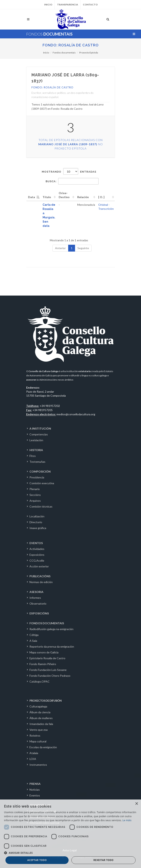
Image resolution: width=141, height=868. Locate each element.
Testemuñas (37, 462)
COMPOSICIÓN (40, 471)
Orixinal (103, 205)
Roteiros (35, 735)
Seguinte (83, 248)
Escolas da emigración (43, 747)
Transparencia (68, 5)
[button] (70, 853)
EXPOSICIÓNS (39, 613)
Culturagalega (38, 706)
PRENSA (35, 784)
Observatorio (38, 603)
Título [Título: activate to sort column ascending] (47, 197)
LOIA (33, 759)
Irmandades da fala (41, 724)
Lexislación (36, 440)
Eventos (35, 795)
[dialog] (70, 834)
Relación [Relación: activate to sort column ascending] (83, 197)
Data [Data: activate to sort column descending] (31, 197)
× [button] (136, 804)
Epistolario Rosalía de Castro (47, 658)
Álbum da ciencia (40, 712)
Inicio (48, 5)
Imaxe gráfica (38, 528)
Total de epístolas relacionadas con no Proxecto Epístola (71, 144)
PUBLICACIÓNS (40, 576)
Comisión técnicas (41, 506)
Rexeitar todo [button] (103, 860)
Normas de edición (41, 582)
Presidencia (37, 477)
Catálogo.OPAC (40, 681)
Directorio (36, 522)
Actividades (37, 549)
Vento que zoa (39, 730)
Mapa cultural (38, 741)
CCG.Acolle (37, 560)
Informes (35, 598)
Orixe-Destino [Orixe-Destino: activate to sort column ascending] (64, 195)
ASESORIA (36, 592)
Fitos (33, 456)
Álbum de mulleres (41, 718)
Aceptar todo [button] (37, 860)
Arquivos (35, 501)
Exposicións (37, 555)
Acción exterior (39, 566)
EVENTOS (36, 543)
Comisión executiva (42, 483)
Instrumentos (38, 765)
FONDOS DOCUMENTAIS (47, 623)
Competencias (39, 434)
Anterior (60, 248)
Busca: (72, 181)
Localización (37, 516)
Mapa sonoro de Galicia (44, 652)
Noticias (35, 790)
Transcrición (106, 209)
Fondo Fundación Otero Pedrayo (50, 676)
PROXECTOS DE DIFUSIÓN (45, 701)
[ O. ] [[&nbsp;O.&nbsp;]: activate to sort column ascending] (101, 197)
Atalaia (34, 753)
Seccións (35, 495)
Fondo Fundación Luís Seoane (48, 670)
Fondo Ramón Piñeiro (43, 664)
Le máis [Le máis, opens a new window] (127, 820)
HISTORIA (36, 450)
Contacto (90, 5)
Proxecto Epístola (89, 53)
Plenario (35, 489)
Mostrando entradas (69, 171)
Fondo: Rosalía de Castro (71, 45)
